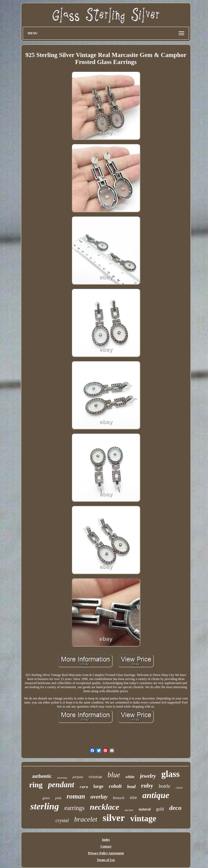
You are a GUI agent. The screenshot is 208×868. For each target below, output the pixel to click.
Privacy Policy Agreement (106, 853)
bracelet (86, 819)
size (133, 797)
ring (36, 785)
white (130, 777)
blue (114, 775)
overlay (99, 797)
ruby (147, 785)
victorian (95, 777)
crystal (62, 820)
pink (58, 798)
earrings (74, 808)
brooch (119, 798)
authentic (42, 776)
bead (131, 787)
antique (156, 795)
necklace (105, 807)
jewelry (148, 776)
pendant (61, 785)
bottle (165, 786)
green (46, 798)
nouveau (62, 778)
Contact (106, 846)
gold (160, 809)
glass (171, 774)
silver (114, 818)
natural (145, 809)
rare (84, 787)
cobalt (115, 786)
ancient (129, 810)
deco (175, 808)
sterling (45, 806)
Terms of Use (106, 860)
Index (106, 840)
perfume (78, 777)
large (98, 786)
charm (179, 788)
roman (76, 796)
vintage (143, 818)
